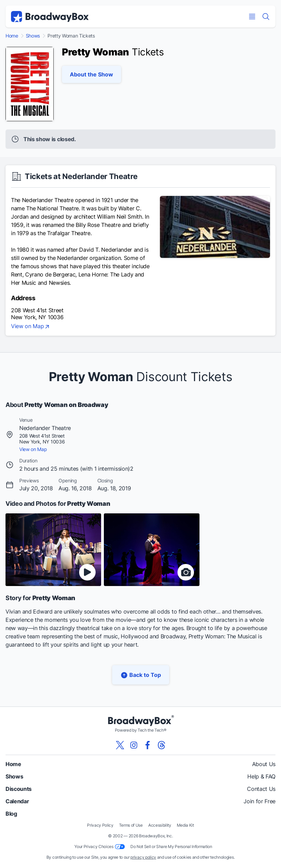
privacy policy (143, 857)
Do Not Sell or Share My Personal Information (171, 846)
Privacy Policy (100, 825)
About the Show (91, 74)
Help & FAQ (261, 776)
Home (12, 36)
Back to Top (141, 675)
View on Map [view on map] (31, 327)
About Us (264, 764)
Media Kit (185, 825)
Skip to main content (141, 0)
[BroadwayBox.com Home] (50, 17)
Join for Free (260, 801)
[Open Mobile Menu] (252, 17)
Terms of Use (131, 825)
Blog (11, 814)
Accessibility (160, 825)
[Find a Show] (266, 17)
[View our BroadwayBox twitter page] (120, 745)
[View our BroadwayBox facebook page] (148, 745)
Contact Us (261, 789)
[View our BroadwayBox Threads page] (161, 745)
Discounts (19, 789)
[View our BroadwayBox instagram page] (134, 745)
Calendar (17, 801)
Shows (33, 36)
